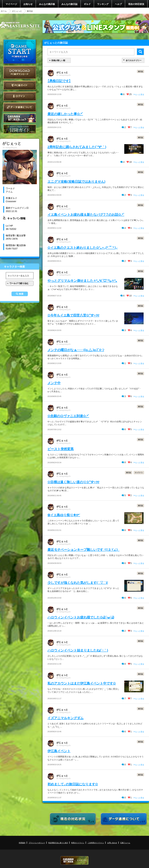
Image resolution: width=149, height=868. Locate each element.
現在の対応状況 (136, 4)
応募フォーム (125, 843)
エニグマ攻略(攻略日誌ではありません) (76, 181)
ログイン (20, 96)
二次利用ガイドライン (96, 843)
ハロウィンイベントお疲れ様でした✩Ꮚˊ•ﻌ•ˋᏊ (81, 617)
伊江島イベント (59, 751)
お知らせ (28, 4)
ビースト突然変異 (61, 449)
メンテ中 (54, 383)
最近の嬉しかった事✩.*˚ (65, 114)
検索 (21, 294)
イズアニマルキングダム (65, 718)
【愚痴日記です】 (59, 81)
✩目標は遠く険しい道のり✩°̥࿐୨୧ (73, 482)
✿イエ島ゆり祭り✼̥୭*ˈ (64, 515)
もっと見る (139, 94)
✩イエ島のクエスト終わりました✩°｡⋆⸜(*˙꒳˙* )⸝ (82, 247)
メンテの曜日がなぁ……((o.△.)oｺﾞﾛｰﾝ (76, 350)
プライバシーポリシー (37, 843)
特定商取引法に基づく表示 (58, 843)
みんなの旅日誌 (69, 4)
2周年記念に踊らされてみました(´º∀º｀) (77, 147)
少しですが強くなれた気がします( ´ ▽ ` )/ (78, 582)
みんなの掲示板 (47, 4)
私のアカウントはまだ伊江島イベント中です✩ (82, 683)
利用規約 (22, 843)
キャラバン (139, 472)
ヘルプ (118, 4)
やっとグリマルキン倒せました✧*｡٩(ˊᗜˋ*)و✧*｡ (82, 280)
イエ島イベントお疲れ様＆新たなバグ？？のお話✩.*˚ (86, 214)
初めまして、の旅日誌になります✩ (73, 784)
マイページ (11, 4)
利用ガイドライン (78, 843)
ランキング (103, 4)
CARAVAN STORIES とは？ (20, 118)
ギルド (87, 4)
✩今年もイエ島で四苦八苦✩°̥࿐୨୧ (73, 315)
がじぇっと (17, 11)
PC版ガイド (20, 85)
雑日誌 (140, 71)
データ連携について (20, 107)
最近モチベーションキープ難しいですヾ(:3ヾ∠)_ (83, 549)
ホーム (4, 11)
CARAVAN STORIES (74, 860)
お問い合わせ (112, 843)
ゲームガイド (20, 129)
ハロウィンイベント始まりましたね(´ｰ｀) (78, 650)
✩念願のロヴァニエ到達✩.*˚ (68, 416)
